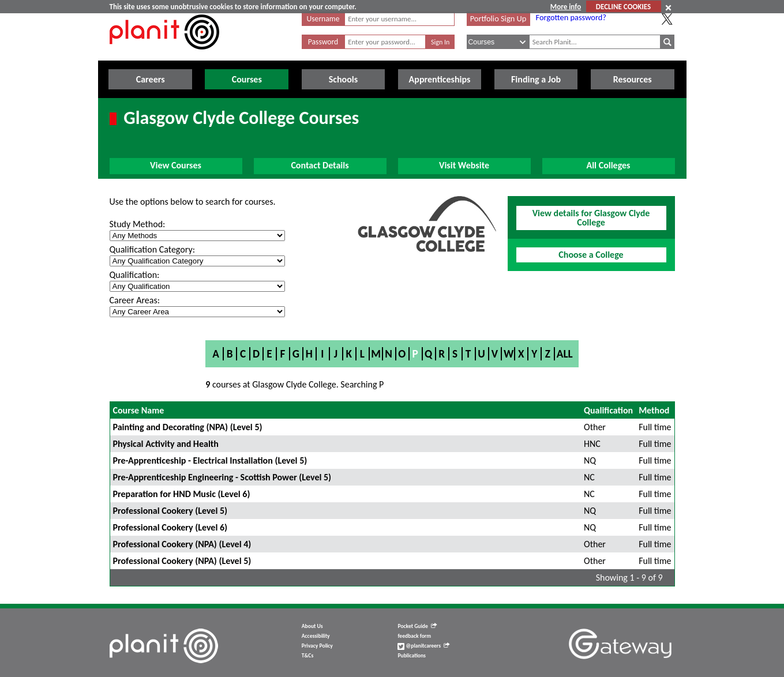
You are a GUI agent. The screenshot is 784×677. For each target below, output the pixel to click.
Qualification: (135, 275)
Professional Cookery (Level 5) (170, 511)
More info (566, 7)
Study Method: (138, 224)
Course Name (139, 410)
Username (323, 19)
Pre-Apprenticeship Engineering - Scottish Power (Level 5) (222, 477)
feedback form (414, 636)
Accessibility (316, 636)
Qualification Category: (152, 249)
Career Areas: (135, 300)
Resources (633, 79)
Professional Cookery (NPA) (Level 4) (182, 544)
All (565, 354)
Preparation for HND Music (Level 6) (182, 494)
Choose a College (591, 255)
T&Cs (307, 656)
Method (654, 410)
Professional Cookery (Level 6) (170, 527)
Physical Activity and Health (166, 444)
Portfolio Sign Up (498, 18)
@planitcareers (423, 646)
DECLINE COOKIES (623, 7)
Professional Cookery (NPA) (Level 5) (182, 561)
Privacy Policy (317, 646)
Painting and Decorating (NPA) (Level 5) (188, 427)
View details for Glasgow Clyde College (591, 218)
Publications (411, 656)
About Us (312, 626)
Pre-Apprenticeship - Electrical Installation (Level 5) (210, 460)
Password (323, 42)
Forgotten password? (571, 17)
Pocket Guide (417, 626)
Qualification (608, 410)
